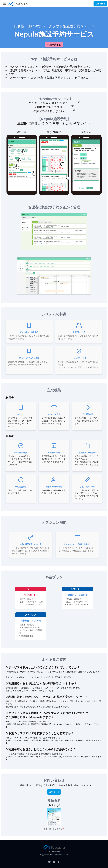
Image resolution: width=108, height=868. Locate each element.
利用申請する (54, 45)
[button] (5, 4)
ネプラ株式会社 (54, 852)
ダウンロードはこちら (53, 829)
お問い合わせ (100, 4)
